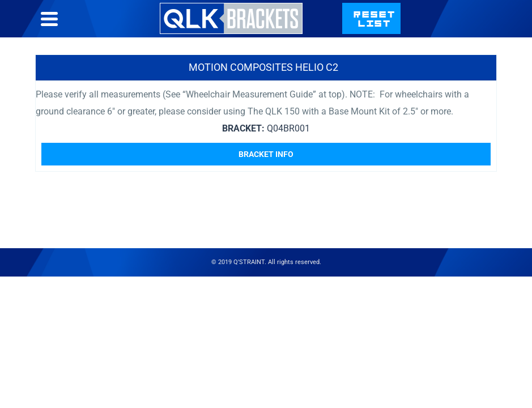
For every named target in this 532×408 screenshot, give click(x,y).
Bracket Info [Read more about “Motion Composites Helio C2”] (266, 154)
